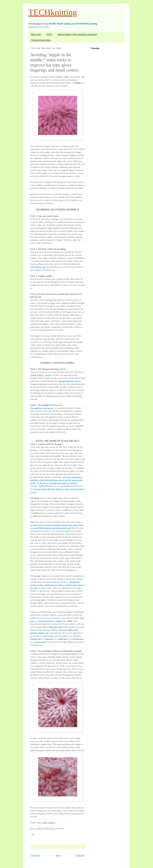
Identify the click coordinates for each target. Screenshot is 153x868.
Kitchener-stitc (56, 627)
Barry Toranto (49, 823)
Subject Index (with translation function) (77, 34)
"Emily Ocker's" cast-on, (41, 375)
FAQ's (49, 34)
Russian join (36, 639)
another (59, 621)
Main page (36, 34)
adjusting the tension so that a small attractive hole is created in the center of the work (57, 585)
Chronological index (41, 40)
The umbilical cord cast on (42, 408)
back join (49, 639)
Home (58, 856)
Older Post (80, 856)
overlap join (40, 642)
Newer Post (35, 856)
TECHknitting (53, 12)
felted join (63, 639)
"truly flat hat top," (38, 267)
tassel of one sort (46, 621)
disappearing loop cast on (70, 381)
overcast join (78, 639)
